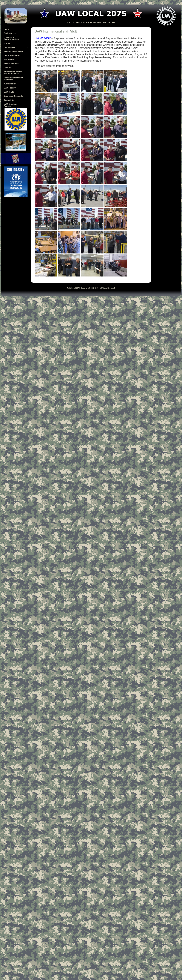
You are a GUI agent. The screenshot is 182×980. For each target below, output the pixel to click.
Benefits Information (13, 51)
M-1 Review (9, 60)
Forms (7, 43)
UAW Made (9, 92)
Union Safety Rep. (12, 55)
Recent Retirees (11, 64)
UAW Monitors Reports (10, 105)
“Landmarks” (10, 84)
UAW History (10, 88)
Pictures (16, 68)
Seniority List (10, 33)
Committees (16, 48)
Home (6, 29)
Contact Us (9, 100)
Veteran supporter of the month (13, 79)
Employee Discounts (13, 96)
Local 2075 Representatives (11, 38)
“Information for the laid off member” (13, 73)
